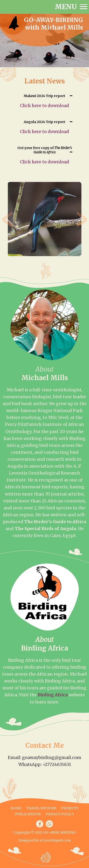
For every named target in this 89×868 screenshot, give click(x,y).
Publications (28, 814)
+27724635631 (57, 764)
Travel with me (41, 808)
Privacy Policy (60, 814)
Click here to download (44, 106)
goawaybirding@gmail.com (52, 757)
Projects (70, 808)
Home (16, 808)
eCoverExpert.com (55, 840)
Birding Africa (53, 695)
